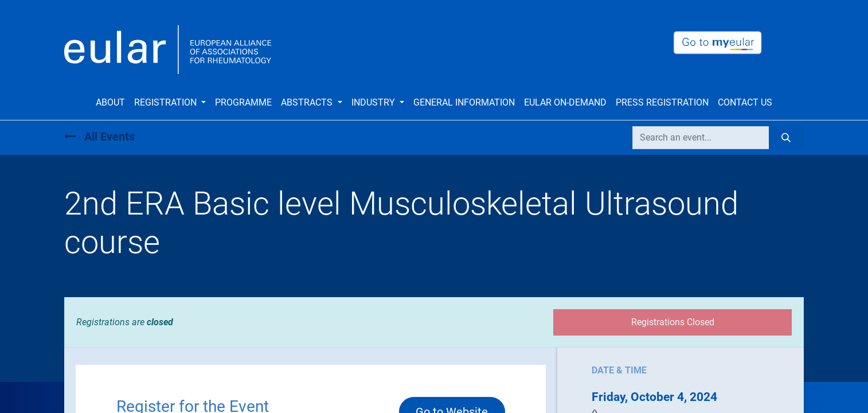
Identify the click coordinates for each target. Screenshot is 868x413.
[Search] (786, 138)
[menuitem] (110, 103)
